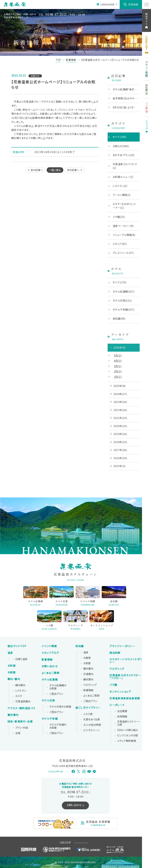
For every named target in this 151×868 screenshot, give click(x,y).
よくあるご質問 (50, 673)
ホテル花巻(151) (122, 300)
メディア (127, 741)
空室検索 (133, 5)
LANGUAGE (107, 5)
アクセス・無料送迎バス (22, 708)
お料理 (12, 666)
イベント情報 (49, 646)
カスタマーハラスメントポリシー (126, 661)
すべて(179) (120, 282)
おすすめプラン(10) (124, 155)
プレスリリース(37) (123, 253)
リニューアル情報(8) (124, 235)
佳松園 (80, 646)
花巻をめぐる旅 (92, 719)
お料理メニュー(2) (123, 177)
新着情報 (47, 660)
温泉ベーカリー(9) (123, 226)
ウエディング (90, 685)
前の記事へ (37, 170)
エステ (19, 696)
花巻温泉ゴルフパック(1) (125, 166)
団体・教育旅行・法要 (20, 722)
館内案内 (20, 685)
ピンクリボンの (128, 735)
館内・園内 (14, 679)
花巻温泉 (125, 677)
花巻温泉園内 (23, 701)
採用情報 (122, 717)
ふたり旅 (88, 714)
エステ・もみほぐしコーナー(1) (124, 206)
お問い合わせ (50, 666)
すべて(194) (120, 137)
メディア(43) (120, 244)
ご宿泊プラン (56, 694)
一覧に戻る (55, 170)
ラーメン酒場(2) (122, 195)
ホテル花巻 (48, 701)
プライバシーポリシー (122, 646)
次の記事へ (73, 170)
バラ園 (113, 685)
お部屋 (12, 672)
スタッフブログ (50, 653)
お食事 (87, 658)
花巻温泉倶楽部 (125, 698)
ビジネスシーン (92, 730)
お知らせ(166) (121, 146)
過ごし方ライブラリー (88, 708)
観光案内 (13, 715)
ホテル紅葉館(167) (124, 291)
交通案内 (88, 674)
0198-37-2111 (56, 14)
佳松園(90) (119, 319)
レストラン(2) (120, 186)
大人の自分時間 (92, 725)
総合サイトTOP (17, 646)
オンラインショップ (120, 692)
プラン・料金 (22, 728)
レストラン (21, 691)
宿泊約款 (115, 653)
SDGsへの (128, 730)
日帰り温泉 (21, 659)
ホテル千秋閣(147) (124, 309)
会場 (18, 733)
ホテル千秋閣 (50, 719)
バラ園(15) (119, 217)
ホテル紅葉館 (50, 680)
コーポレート (117, 705)
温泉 (10, 653)
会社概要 (122, 711)
